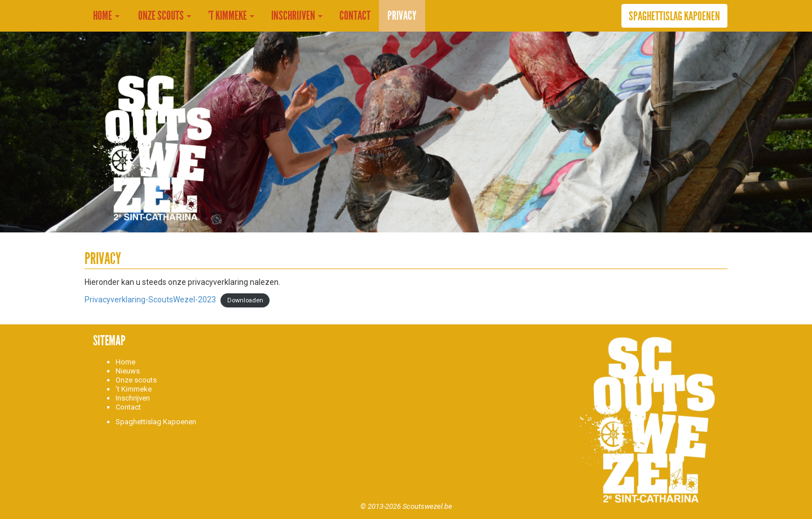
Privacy (402, 16)
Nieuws (128, 371)
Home (106, 16)
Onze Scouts (164, 16)
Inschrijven (297, 16)
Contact (355, 16)
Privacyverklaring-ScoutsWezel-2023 (150, 300)
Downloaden (245, 300)
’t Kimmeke (231, 16)
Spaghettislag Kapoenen (674, 16)
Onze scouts (136, 380)
